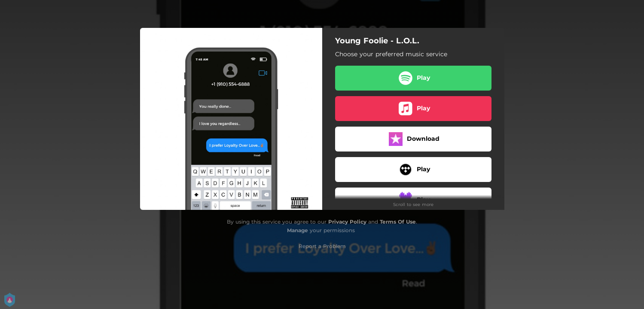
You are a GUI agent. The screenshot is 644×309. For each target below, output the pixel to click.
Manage (298, 230)
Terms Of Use (398, 222)
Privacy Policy (347, 222)
